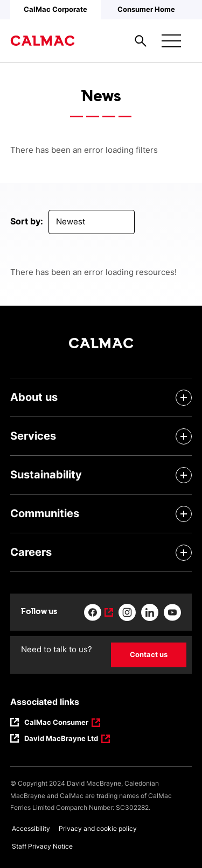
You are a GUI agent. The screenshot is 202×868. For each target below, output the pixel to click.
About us (34, 397)
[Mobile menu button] (171, 41)
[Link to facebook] (99, 612)
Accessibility (31, 828)
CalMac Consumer (57, 723)
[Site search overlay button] (141, 41)
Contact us (149, 654)
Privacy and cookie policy (98, 828)
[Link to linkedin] (150, 612)
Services (33, 436)
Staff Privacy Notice (42, 846)
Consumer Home (146, 9)
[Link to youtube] (172, 612)
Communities (45, 513)
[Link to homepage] (43, 41)
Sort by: (27, 221)
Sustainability (46, 475)
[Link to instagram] (127, 612)
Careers (31, 552)
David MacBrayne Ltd (61, 739)
